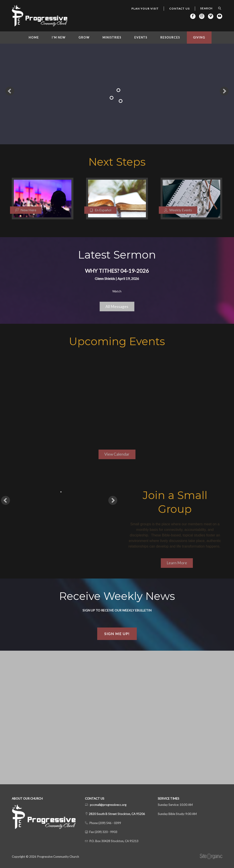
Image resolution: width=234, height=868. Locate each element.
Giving (199, 38)
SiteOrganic (211, 856)
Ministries (112, 38)
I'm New (59, 38)
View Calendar (117, 454)
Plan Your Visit (145, 9)
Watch (117, 291)
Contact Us (179, 9)
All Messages (117, 307)
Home (34, 38)
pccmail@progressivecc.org (108, 805)
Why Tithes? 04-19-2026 (117, 271)
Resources (170, 38)
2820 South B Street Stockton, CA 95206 (117, 814)
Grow (84, 38)
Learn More (177, 563)
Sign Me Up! (117, 634)
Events (141, 38)
